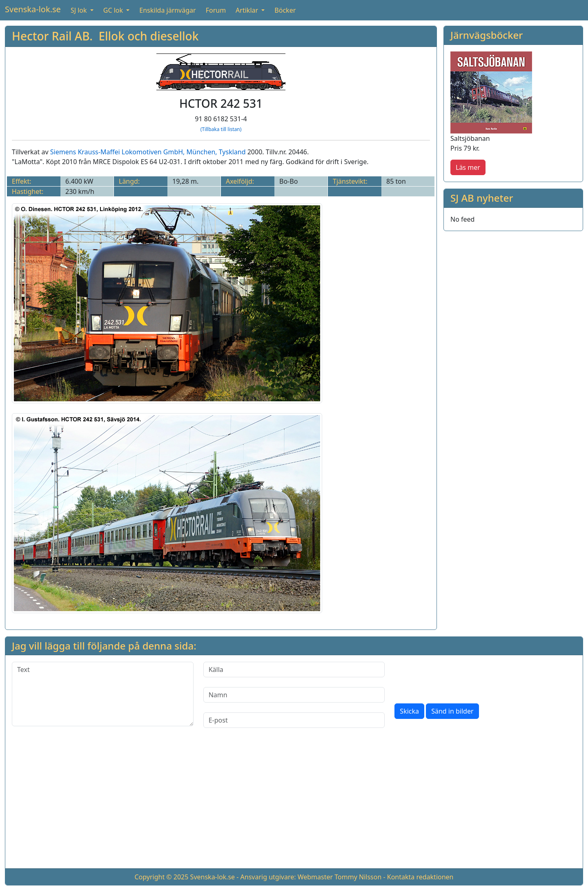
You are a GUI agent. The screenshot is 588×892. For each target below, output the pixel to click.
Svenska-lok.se (33, 9)
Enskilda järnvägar (167, 10)
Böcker (285, 10)
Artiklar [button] (248, 10)
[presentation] (457, 678)
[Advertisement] (294, 805)
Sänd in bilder (452, 711)
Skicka (409, 711)
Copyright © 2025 (161, 877)
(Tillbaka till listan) (221, 129)
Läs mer (468, 167)
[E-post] (294, 720)
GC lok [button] (114, 10)
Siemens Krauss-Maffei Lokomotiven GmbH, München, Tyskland (148, 152)
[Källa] (294, 670)
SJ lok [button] (80, 10)
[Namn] (294, 695)
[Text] (103, 694)
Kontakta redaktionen (420, 877)
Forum (216, 10)
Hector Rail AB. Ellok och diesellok (105, 36)
